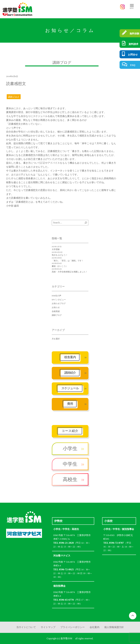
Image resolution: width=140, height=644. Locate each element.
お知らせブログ (59, 303)
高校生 (70, 479)
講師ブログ (14, 97)
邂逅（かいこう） (60, 266)
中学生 (70, 464)
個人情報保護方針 (114, 627)
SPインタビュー (59, 300)
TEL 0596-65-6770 (64, 600)
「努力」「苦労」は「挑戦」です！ (68, 261)
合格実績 (56, 311)
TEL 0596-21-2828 (64, 543)
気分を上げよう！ (60, 255)
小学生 (70, 448)
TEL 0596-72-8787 (114, 543)
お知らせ (56, 307)
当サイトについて (26, 627)
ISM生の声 (56, 296)
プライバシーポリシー (73, 627)
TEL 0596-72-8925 (64, 569)
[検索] (86, 223)
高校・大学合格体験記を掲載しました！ (70, 272)
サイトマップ (48, 627)
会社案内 (95, 627)
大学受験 (56, 249)
